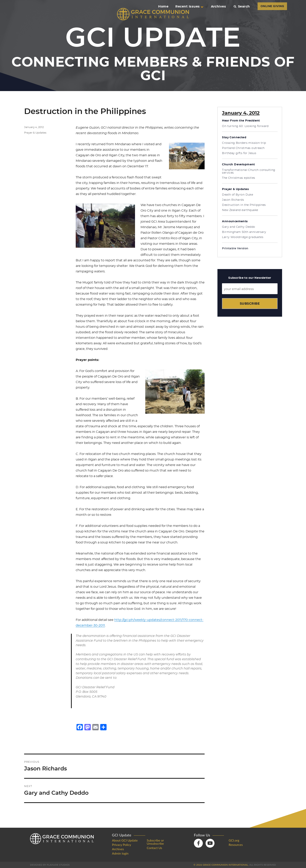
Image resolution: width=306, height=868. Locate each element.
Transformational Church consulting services (249, 171)
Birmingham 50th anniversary (244, 232)
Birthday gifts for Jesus (239, 153)
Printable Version (235, 249)
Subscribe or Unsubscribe (155, 842)
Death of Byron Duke (238, 195)
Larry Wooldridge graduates (243, 237)
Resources (236, 845)
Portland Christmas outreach (243, 148)
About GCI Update (125, 840)
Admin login (120, 853)
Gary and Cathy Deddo (238, 227)
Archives (219, 7)
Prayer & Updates (35, 133)
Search (242, 7)
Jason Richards (233, 200)
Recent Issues (189, 7)
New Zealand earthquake (240, 210)
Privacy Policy (122, 845)
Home (163, 7)
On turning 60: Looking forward (245, 126)
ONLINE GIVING (272, 6)
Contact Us (154, 848)
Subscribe (250, 304)
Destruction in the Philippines (244, 205)
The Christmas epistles (238, 178)
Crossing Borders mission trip (244, 143)
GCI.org (234, 840)
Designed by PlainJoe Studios (50, 865)
